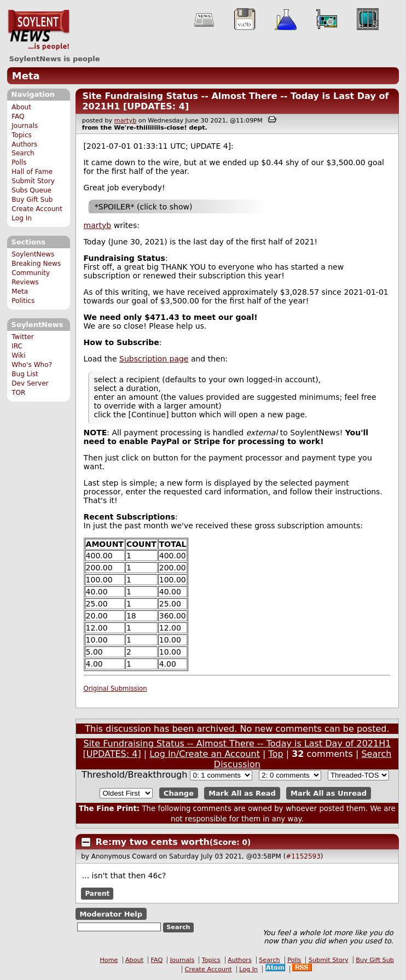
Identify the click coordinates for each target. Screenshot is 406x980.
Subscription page (154, 359)
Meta (26, 76)
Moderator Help (111, 914)
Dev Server (30, 383)
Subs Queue (31, 190)
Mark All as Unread (329, 793)
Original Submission (115, 689)
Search (23, 153)
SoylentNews (39, 30)
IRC (17, 346)
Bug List (25, 374)
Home (109, 960)
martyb (125, 121)
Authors (24, 144)
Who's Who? (32, 365)
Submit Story (33, 181)
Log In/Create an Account (205, 754)
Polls (19, 162)
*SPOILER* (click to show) (144, 207)
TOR (18, 393)
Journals (25, 126)
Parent (97, 894)
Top (276, 754)
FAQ (18, 116)
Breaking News (36, 264)
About (21, 107)
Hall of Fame (32, 172)
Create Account (37, 209)
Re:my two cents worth (153, 842)
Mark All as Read (242, 793)
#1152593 (303, 856)
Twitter (22, 337)
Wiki (18, 355)
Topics (22, 135)
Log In (22, 218)
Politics (23, 301)
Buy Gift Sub (32, 200)
